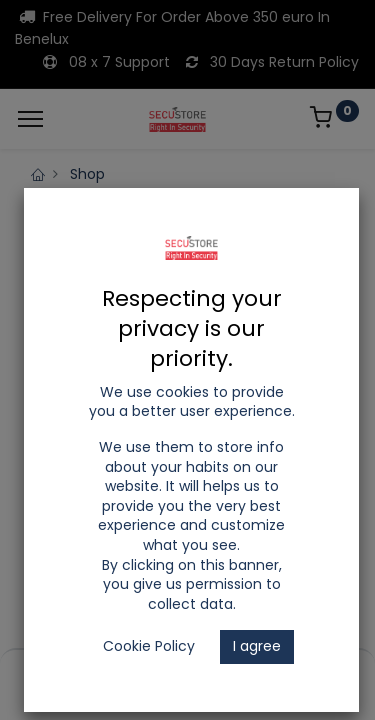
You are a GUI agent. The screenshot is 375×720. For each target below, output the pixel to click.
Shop (87, 174)
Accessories (302, 233)
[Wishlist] (248, 671)
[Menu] (30, 119)
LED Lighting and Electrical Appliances (185, 194)
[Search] (126, 671)
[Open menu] (188, 676)
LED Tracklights (107, 213)
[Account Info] (309, 671)
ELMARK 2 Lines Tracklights (146, 233)
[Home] (66, 671)
